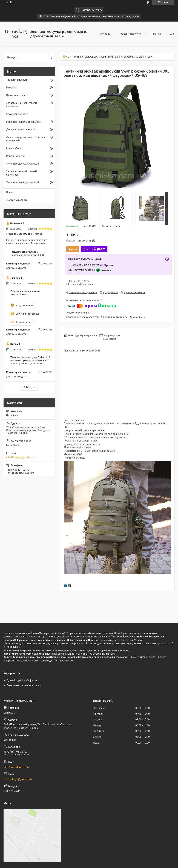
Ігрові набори (14, 148)
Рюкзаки (11, 88)
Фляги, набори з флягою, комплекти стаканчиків (27, 139)
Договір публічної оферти (22, 681)
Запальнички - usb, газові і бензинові (21, 105)
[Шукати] (51, 58)
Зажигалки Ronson (17, 114)
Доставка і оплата (17, 200)
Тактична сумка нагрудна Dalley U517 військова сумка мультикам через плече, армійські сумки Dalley (30, 360)
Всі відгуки (29, 387)
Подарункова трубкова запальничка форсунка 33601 (28, 253)
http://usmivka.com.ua (16, 767)
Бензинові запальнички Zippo (23, 122)
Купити (73, 249)
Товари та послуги (130, 34)
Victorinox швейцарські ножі (22, 164)
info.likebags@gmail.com (20, 457)
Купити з (94, 249)
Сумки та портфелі (17, 95)
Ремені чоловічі (15, 156)
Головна (105, 34)
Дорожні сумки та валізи (21, 129)
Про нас (156, 34)
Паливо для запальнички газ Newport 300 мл (26, 293)
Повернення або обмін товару (24, 685)
